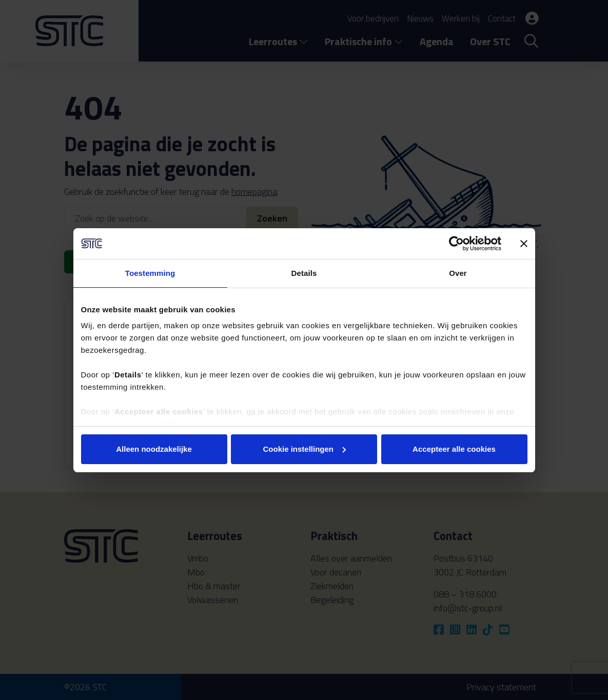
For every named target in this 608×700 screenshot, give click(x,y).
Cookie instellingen (304, 449)
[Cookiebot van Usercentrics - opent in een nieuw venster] (456, 244)
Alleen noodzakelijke (154, 449)
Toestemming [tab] (150, 273)
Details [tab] (304, 273)
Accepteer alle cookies (454, 449)
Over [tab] (458, 273)
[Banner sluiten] (524, 244)
